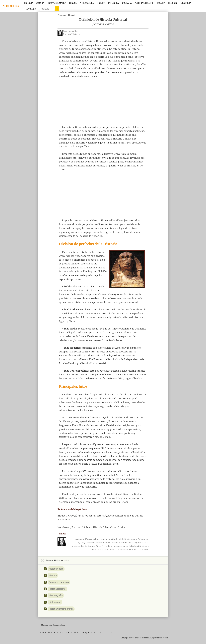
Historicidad (55, 602)
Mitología (114, 3)
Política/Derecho (144, 3)
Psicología (185, 3)
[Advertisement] (103, 102)
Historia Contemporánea (61, 609)
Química (40, 3)
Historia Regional (57, 589)
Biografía (127, 3)
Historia (101, 3)
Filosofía (160, 3)
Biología (29, 3)
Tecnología (30, 9)
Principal (62, 15)
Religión (172, 3)
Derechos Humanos (59, 582)
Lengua (73, 3)
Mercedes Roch (72, 31)
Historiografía (56, 595)
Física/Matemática (57, 3)
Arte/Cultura (87, 3)
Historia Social (56, 569)
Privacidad (158, 638)
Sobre (166, 638)
